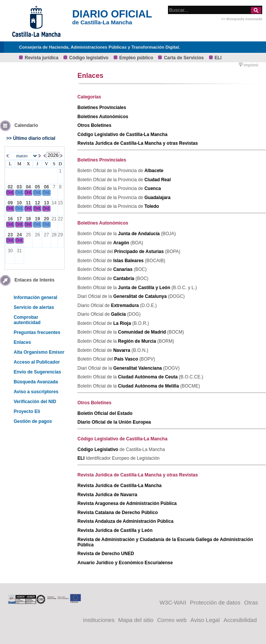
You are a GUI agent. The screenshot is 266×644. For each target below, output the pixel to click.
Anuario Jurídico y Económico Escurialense (125, 563)
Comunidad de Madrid (143, 332)
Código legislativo (89, 58)
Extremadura (126, 305)
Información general (36, 297)
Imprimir (249, 65)
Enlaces (22, 342)
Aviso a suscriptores (36, 392)
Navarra (122, 350)
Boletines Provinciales (102, 108)
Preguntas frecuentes (37, 332)
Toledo (152, 206)
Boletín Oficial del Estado (105, 413)
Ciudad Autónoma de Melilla (149, 386)
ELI (218, 58)
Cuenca (153, 188)
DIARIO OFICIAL (112, 14)
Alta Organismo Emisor (39, 352)
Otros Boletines (94, 125)
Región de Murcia (138, 341)
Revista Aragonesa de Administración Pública (127, 503)
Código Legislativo (99, 449)
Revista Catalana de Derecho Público (118, 513)
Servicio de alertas (34, 307)
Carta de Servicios (184, 58)
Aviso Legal (205, 620)
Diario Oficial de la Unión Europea (114, 422)
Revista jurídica (42, 58)
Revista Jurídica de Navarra (107, 495)
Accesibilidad (240, 620)
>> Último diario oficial (31, 138)
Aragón (122, 243)
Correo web (172, 620)
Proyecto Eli (27, 411)
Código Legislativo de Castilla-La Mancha (123, 134)
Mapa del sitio (136, 620)
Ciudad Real (158, 180)
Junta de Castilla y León (145, 288)
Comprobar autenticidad (27, 320)
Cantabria (124, 278)
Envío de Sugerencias (37, 372)
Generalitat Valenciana (138, 368)
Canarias (123, 269)
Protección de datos (215, 602)
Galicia (119, 314)
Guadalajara (158, 198)
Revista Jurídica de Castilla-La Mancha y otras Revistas (138, 143)
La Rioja (123, 323)
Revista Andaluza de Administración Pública (126, 521)
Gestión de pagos (33, 421)
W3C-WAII (173, 602)
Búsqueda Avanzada (36, 382)
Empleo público (136, 58)
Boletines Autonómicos (103, 117)
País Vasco (127, 359)
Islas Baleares (129, 261)
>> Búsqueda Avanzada (242, 19)
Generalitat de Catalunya (141, 296)
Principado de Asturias (140, 252)
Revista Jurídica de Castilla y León (115, 530)
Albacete (154, 171)
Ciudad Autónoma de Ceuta (149, 377)
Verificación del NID (35, 402)
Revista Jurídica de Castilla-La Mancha (120, 486)
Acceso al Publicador (37, 362)
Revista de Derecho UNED (106, 554)
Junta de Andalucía (140, 234)
